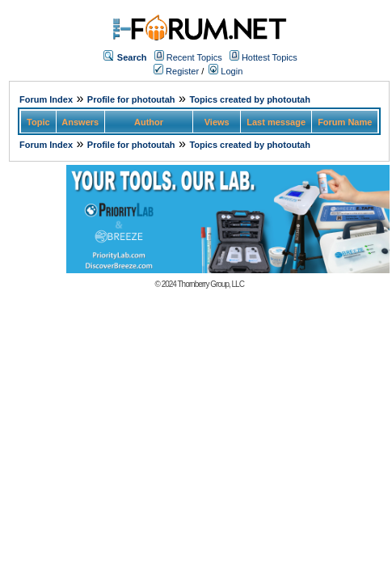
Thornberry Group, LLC (211, 284)
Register (176, 71)
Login (226, 71)
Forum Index (46, 99)
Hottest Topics (270, 57)
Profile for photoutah (131, 99)
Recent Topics (194, 57)
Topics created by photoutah (250, 99)
